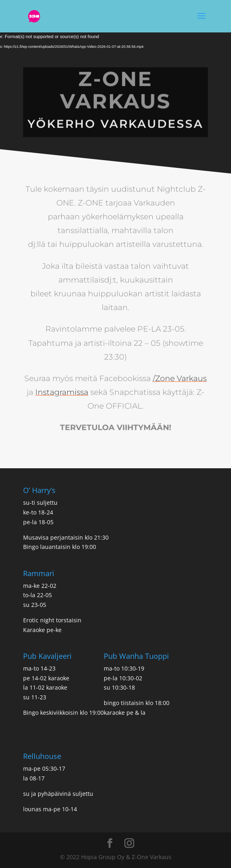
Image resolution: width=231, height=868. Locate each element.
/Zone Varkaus (180, 368)
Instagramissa (62, 381)
